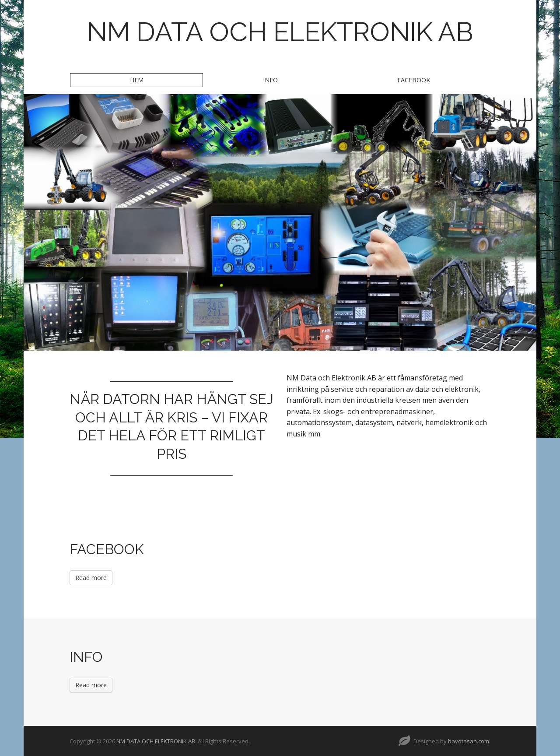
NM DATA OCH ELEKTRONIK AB (280, 32)
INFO (270, 80)
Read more (91, 578)
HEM (137, 80)
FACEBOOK (414, 80)
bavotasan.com (469, 741)
